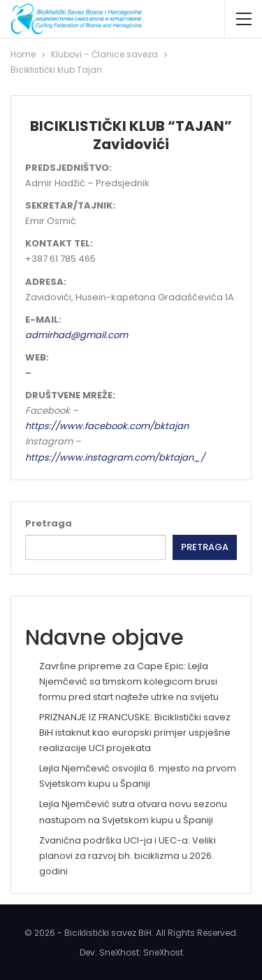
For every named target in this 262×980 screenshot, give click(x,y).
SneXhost (163, 952)
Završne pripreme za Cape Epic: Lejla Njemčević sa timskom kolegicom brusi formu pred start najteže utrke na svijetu (129, 681)
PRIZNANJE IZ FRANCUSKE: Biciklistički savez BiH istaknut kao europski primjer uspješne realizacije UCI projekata (135, 733)
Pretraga (49, 523)
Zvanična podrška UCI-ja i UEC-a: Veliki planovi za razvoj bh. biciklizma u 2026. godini (128, 856)
